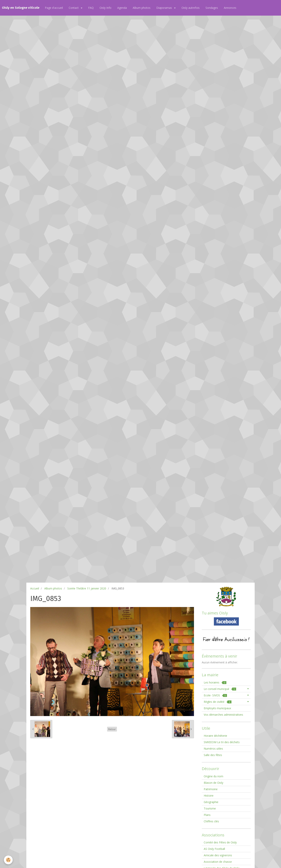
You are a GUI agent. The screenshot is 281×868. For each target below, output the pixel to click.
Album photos (142, 8)
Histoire (209, 796)
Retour (112, 729)
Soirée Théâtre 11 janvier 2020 (87, 588)
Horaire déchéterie (215, 736)
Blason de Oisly (213, 783)
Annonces (230, 8)
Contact (74, 8)
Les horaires (215, 682)
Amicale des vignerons (218, 855)
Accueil (35, 588)
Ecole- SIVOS (215, 695)
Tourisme (210, 808)
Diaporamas (165, 8)
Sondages (212, 8)
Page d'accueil (54, 8)
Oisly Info (105, 8)
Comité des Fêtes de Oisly (220, 842)
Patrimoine (211, 789)
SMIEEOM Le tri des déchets (222, 742)
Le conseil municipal (220, 689)
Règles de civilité (218, 702)
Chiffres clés (211, 821)
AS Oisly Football (214, 849)
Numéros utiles (213, 749)
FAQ (91, 8)
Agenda (122, 8)
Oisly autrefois (191, 8)
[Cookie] (8, 860)
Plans (207, 815)
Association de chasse (218, 862)
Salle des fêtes (213, 755)
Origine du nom (213, 776)
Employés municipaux (217, 708)
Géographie (211, 802)
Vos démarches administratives (223, 715)
